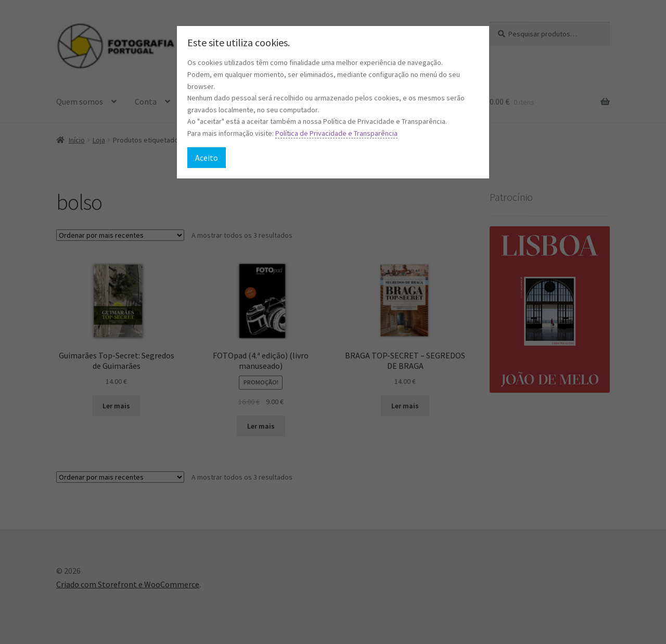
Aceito (207, 158)
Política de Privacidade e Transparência (336, 133)
